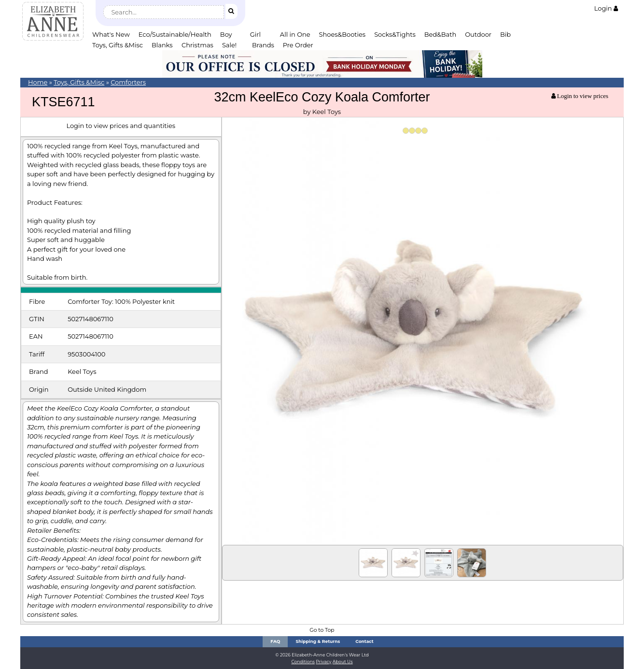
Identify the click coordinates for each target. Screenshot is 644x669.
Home (38, 82)
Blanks (162, 45)
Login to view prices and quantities (121, 126)
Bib (505, 34)
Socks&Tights (395, 34)
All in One (295, 34)
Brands (263, 45)
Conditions (303, 662)
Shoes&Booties (343, 34)
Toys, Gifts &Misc (118, 45)
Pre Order (298, 45)
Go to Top (322, 630)
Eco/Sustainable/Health (175, 34)
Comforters (128, 82)
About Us (343, 662)
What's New (111, 34)
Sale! (229, 45)
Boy (226, 34)
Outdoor (478, 34)
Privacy (323, 662)
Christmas (197, 45)
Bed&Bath (440, 34)
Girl (255, 34)
